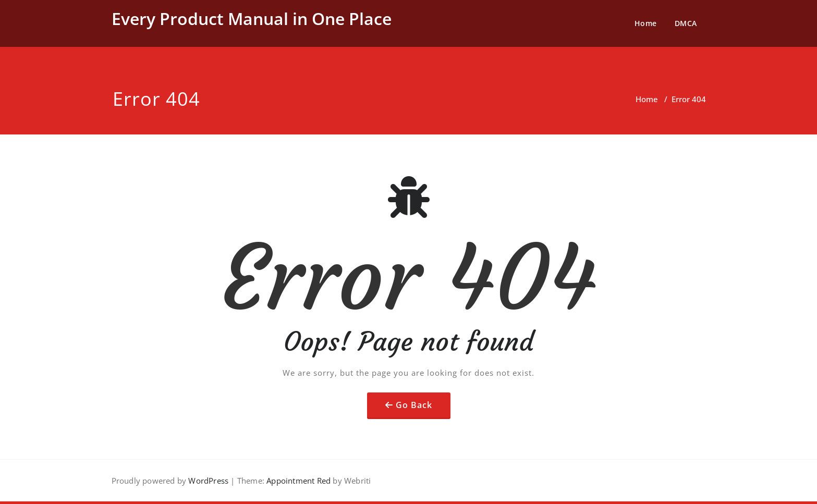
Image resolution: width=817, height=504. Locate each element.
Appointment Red (297, 481)
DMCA (686, 23)
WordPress (208, 481)
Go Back (414, 405)
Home (646, 23)
